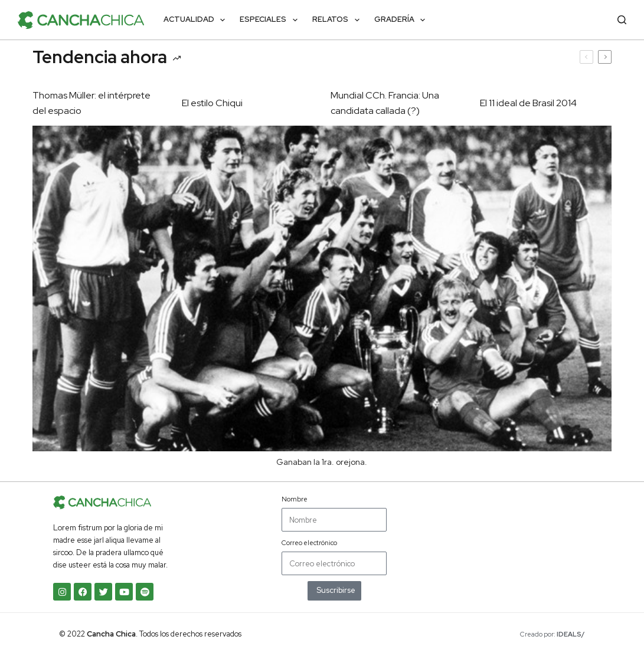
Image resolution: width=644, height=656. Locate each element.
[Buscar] (622, 20)
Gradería (402, 20)
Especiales (271, 20)
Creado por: (553, 634)
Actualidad (197, 20)
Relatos (338, 20)
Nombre (295, 499)
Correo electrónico (309, 543)
